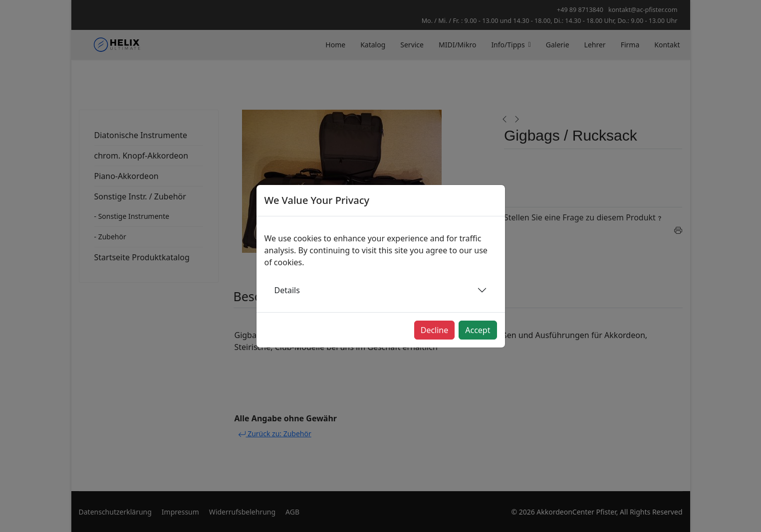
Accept (478, 330)
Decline (435, 330)
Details (287, 290)
